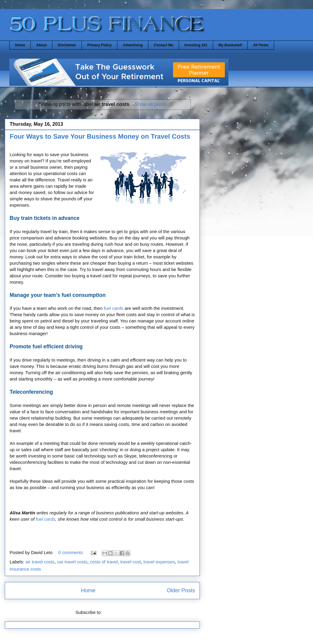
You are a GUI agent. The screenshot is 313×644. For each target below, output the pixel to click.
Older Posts (181, 590)
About (41, 45)
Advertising (133, 45)
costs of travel (104, 562)
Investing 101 (196, 45)
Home (20, 45)
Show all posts (150, 104)
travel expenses (159, 562)
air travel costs (40, 562)
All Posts (261, 45)
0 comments (71, 552)
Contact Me (164, 45)
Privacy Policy (99, 45)
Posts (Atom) (116, 612)
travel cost (131, 562)
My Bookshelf (230, 45)
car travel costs (72, 562)
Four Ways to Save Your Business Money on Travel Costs (100, 136)
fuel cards (114, 308)
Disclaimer (67, 45)
